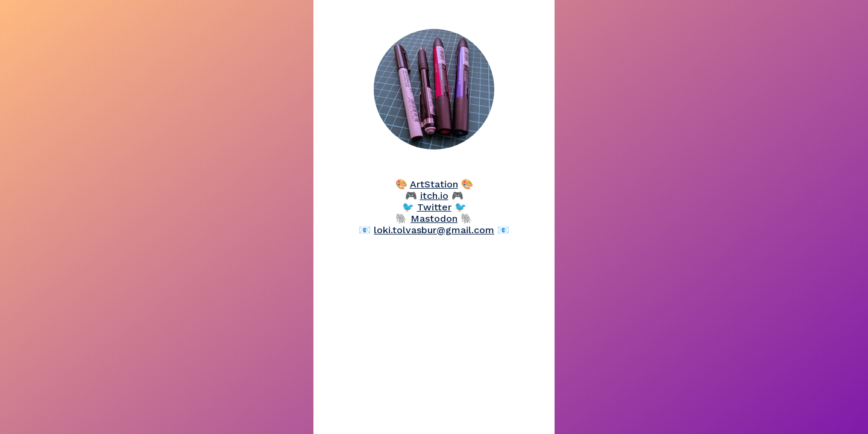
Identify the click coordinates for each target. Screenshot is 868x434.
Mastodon (434, 219)
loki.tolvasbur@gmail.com (434, 230)
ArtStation (434, 184)
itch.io (434, 196)
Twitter (434, 207)
